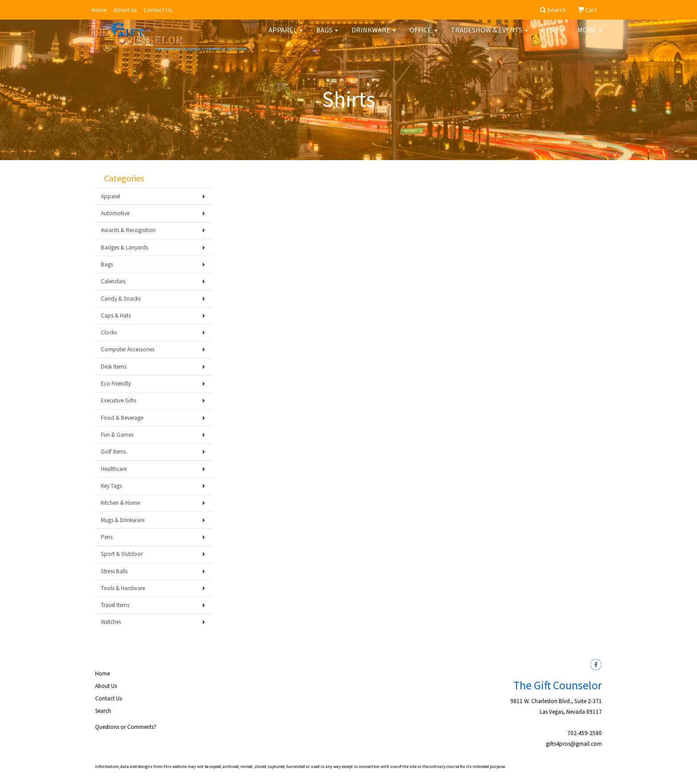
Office (423, 36)
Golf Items (113, 452)
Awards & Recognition (128, 230)
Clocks (109, 332)
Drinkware (374, 36)
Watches (111, 622)
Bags (327, 36)
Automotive (115, 213)
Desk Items (114, 367)
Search (103, 711)
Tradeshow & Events (489, 36)
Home (99, 10)
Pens (553, 36)
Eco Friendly (116, 384)
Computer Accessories (128, 349)
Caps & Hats (116, 316)
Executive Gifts (118, 400)
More (590, 36)
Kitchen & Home (120, 503)
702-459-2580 (585, 733)
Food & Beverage (122, 418)
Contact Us (158, 10)
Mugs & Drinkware (123, 520)
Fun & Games (117, 435)
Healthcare (114, 469)
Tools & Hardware (123, 588)
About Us (125, 10)
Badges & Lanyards (124, 247)
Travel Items (115, 605)
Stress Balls (114, 571)
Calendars (113, 281)
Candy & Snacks (121, 299)
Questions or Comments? (126, 727)
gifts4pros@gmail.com (574, 744)
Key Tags (111, 486)
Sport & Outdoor (122, 554)
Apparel (286, 36)
